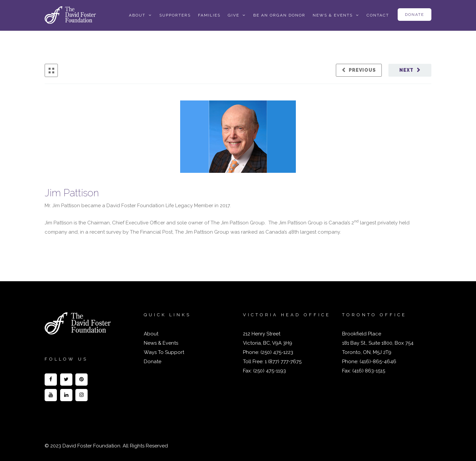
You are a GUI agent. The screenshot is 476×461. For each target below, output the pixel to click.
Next (406, 70)
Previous (362, 70)
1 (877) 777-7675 (282, 362)
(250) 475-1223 (276, 352)
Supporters (175, 15)
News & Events (333, 15)
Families (209, 15)
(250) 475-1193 (270, 371)
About (137, 15)
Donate (415, 15)
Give (234, 15)
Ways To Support (164, 352)
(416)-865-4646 (378, 362)
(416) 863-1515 (369, 371)
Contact (378, 15)
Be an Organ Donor (279, 15)
